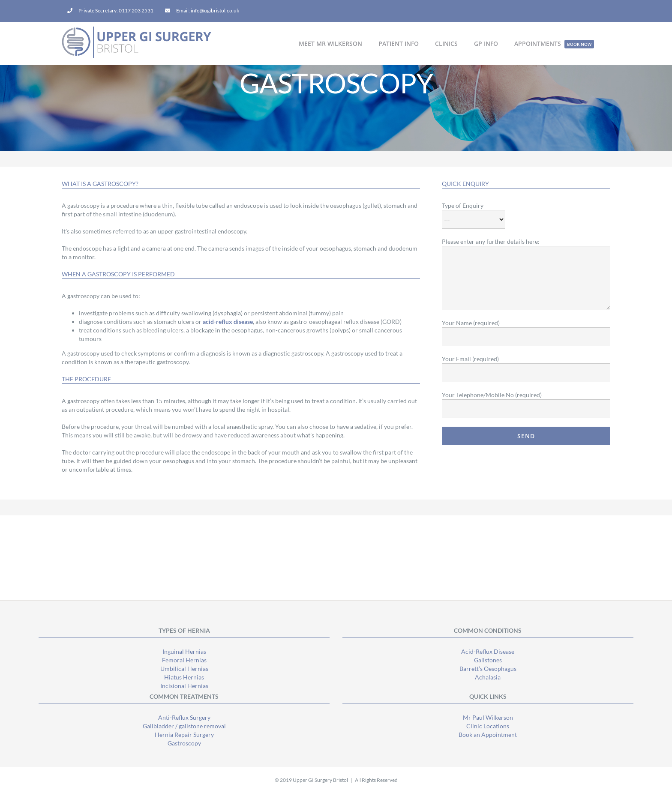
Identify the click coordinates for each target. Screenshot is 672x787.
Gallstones (488, 660)
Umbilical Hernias (184, 669)
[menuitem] (110, 11)
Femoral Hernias (184, 660)
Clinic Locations (488, 726)
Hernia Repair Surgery (184, 735)
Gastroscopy (184, 743)
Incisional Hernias (184, 686)
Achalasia (488, 677)
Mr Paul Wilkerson (488, 717)
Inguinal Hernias (184, 651)
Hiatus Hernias (184, 677)
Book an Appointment (488, 735)
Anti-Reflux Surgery (184, 717)
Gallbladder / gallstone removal (184, 726)
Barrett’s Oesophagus (488, 669)
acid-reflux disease (228, 322)
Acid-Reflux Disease (488, 651)
